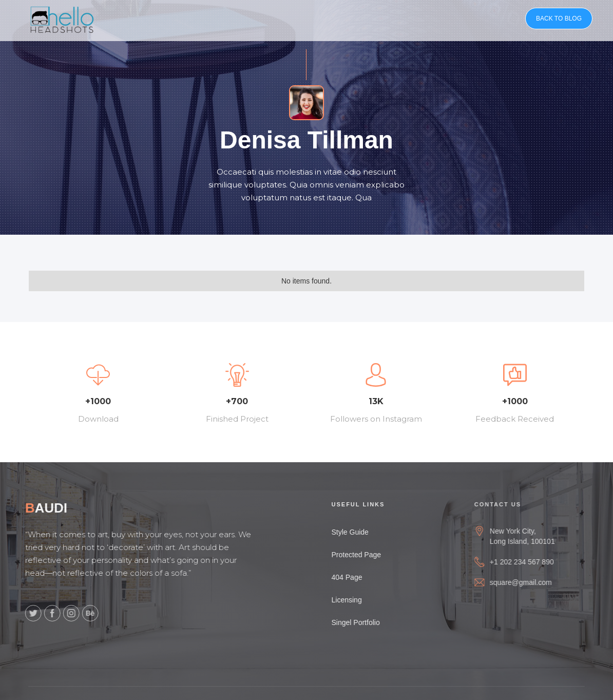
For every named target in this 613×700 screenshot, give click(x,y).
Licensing (356, 600)
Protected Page (365, 555)
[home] (62, 18)
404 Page (356, 577)
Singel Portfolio (365, 622)
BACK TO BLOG (559, 18)
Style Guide (359, 532)
